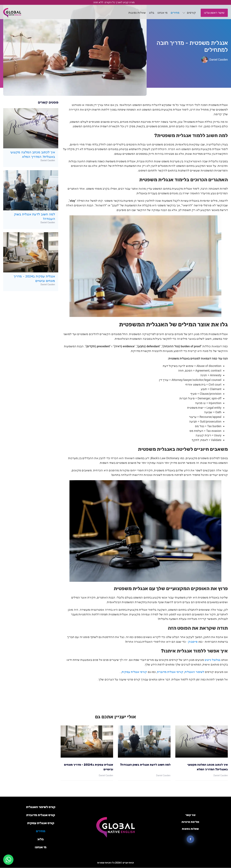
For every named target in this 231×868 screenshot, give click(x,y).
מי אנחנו (41, 847)
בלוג (41, 839)
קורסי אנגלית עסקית (135, 672)
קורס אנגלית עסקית (41, 823)
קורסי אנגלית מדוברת (171, 672)
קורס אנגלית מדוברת (41, 815)
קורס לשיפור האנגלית (41, 807)
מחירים (41, 831)
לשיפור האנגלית (195, 672)
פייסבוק (193, 642)
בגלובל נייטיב (213, 660)
